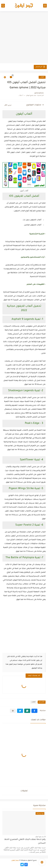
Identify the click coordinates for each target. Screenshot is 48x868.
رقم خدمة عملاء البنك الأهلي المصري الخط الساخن (25, 841)
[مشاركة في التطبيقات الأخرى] (13, 711)
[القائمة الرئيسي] (45, 6)
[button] (34, 711)
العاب (42, 77)
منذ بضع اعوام (40, 837)
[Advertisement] (24, 37)
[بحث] (3, 6)
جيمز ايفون (15, 860)
